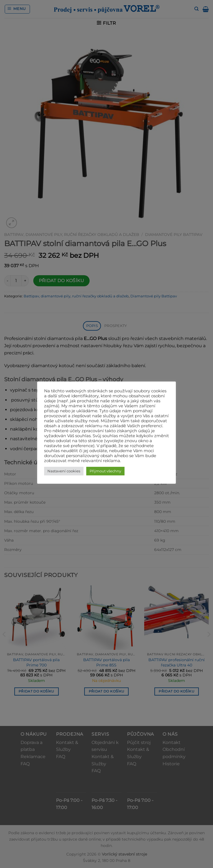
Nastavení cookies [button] (64, 471)
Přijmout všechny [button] (105, 471)
